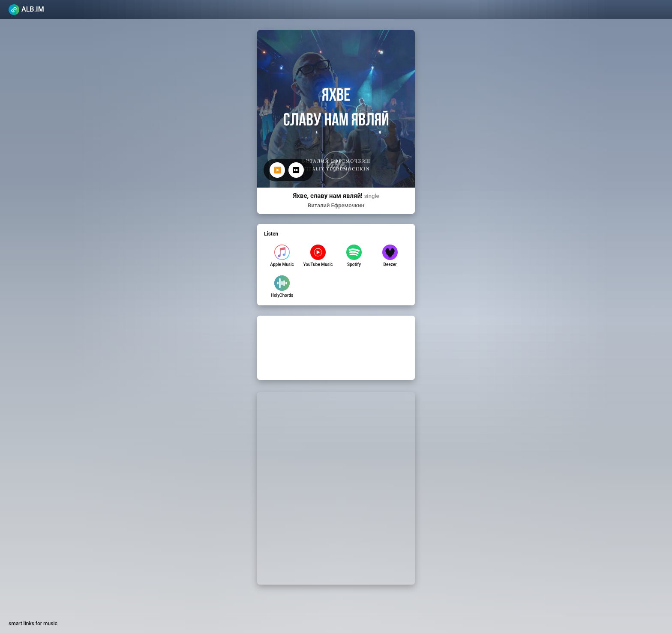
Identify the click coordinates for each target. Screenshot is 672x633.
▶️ (277, 170)
